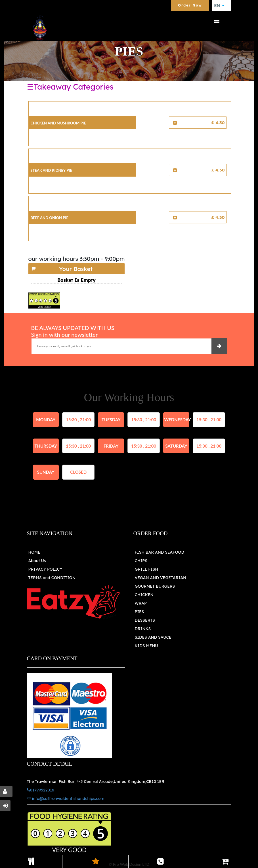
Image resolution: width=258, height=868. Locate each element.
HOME (34, 552)
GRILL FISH (146, 569)
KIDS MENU (146, 646)
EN (219, 6)
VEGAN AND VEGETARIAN (161, 578)
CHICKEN (144, 595)
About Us (37, 561)
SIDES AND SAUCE (153, 637)
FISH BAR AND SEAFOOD (160, 552)
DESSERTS (145, 620)
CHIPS (141, 561)
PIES (140, 612)
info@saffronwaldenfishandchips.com (66, 799)
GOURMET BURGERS (155, 586)
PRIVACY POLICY (45, 569)
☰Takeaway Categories (70, 87)
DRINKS (143, 629)
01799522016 (41, 790)
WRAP (141, 603)
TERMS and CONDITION (52, 578)
